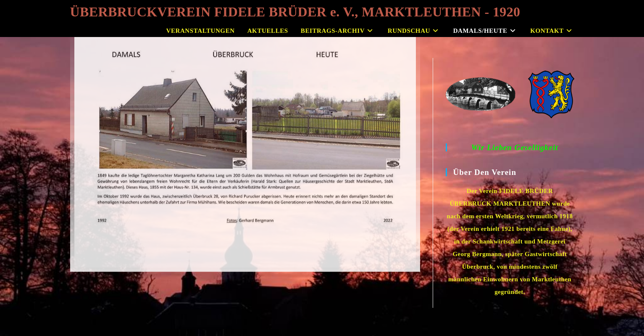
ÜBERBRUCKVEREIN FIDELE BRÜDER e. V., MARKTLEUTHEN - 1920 (295, 12)
